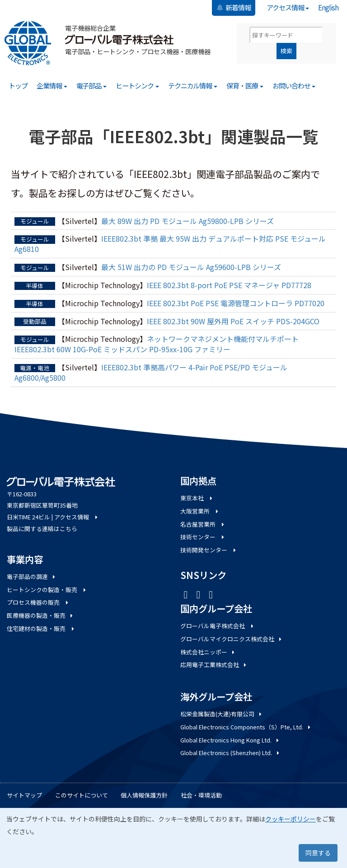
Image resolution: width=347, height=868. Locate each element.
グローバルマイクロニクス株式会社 (232, 639)
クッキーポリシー (291, 819)
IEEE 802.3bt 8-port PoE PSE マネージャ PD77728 (229, 285)
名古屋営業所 (203, 524)
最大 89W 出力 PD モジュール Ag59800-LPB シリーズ (188, 221)
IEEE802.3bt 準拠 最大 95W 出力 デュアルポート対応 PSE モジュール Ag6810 (170, 244)
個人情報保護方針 (144, 795)
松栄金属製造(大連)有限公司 (222, 714)
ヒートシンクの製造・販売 (47, 590)
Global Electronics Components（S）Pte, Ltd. (246, 727)
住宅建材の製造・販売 (41, 628)
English (328, 7)
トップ (18, 85)
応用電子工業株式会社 (214, 665)
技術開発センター (209, 550)
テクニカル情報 (193, 85)
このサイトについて (82, 795)
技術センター (203, 537)
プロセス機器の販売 (38, 602)
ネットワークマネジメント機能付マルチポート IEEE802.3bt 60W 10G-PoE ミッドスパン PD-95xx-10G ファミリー (157, 344)
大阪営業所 (200, 511)
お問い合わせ (294, 85)
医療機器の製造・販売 (40, 615)
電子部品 (92, 85)
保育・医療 (245, 85)
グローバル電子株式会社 (218, 626)
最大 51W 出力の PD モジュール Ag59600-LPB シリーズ (191, 267)
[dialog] (173, 838)
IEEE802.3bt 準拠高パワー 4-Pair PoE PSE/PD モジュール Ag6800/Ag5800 (151, 372)
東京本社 (197, 498)
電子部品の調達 (32, 576)
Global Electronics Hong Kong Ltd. (230, 740)
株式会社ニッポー (208, 652)
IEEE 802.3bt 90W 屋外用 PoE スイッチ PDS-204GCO (233, 321)
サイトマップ (24, 795)
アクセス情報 (288, 7)
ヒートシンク (137, 85)
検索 (286, 51)
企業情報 (52, 85)
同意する (318, 853)
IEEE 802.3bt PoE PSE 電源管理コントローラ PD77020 (236, 303)
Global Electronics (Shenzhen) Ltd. (230, 753)
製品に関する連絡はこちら (42, 529)
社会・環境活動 (201, 795)
